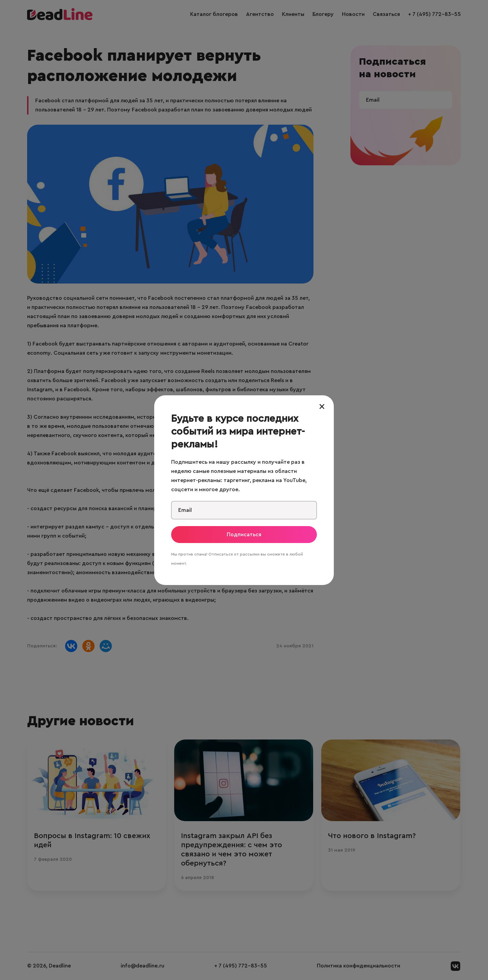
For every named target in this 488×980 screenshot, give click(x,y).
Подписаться (244, 535)
